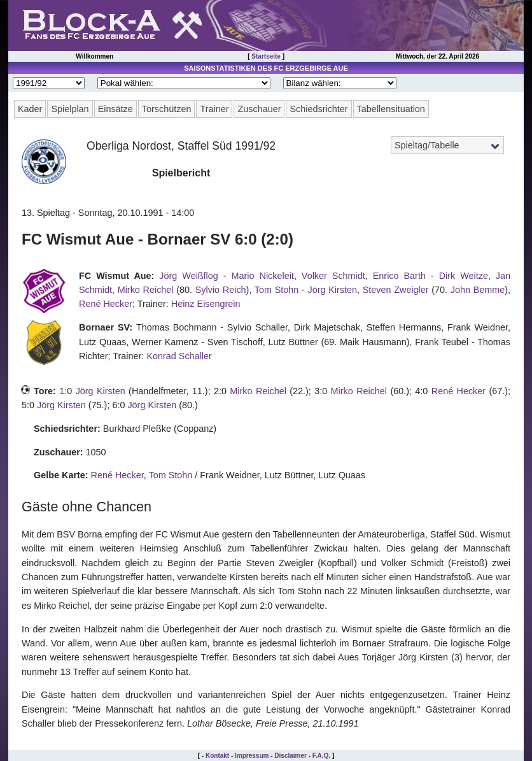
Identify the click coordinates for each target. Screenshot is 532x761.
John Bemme (478, 290)
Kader (30, 109)
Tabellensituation (391, 109)
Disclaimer (290, 756)
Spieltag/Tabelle (427, 145)
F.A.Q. (321, 756)
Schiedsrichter (318, 109)
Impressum (252, 756)
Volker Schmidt (333, 276)
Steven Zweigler (396, 290)
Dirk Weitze (464, 276)
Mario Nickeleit (263, 276)
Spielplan (70, 109)
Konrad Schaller (179, 356)
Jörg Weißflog (188, 276)
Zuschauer (259, 109)
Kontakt (217, 756)
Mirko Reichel (146, 290)
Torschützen (167, 109)
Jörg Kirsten (332, 290)
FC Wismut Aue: (116, 276)
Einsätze (115, 109)
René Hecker (106, 304)
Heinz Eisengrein (206, 304)
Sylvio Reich (221, 290)
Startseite (266, 56)
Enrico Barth (399, 276)
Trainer (214, 109)
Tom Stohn (276, 290)
